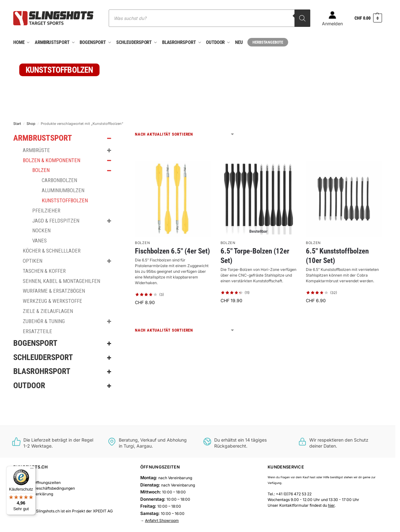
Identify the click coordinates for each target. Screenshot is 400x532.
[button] (368, 18)
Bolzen (142, 241)
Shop (31, 122)
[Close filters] (122, 134)
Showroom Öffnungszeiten (37, 481)
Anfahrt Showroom (162, 519)
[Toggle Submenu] (109, 137)
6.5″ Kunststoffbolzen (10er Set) (337, 255)
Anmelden (332, 18)
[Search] (302, 18)
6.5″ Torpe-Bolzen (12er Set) (255, 255)
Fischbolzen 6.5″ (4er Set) (172, 250)
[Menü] (32, 470)
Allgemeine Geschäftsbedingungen (44, 487)
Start (17, 122)
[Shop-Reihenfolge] (185, 133)
